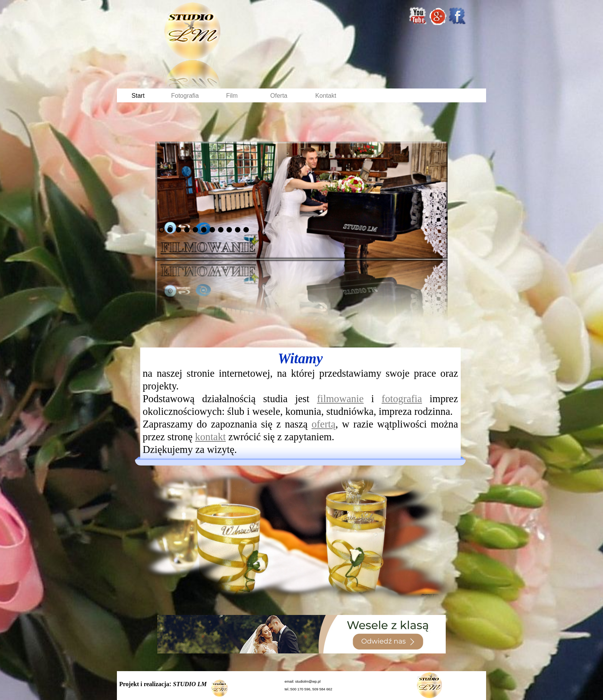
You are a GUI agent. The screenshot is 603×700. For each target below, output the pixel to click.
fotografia (402, 399)
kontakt (210, 437)
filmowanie (340, 399)
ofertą (323, 424)
